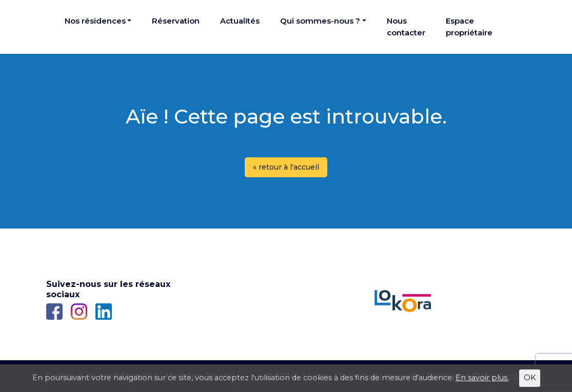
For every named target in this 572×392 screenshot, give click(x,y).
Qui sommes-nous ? (320, 21)
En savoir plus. (482, 378)
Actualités (240, 21)
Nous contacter (406, 27)
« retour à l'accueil (286, 167)
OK (530, 378)
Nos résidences (95, 21)
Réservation (176, 21)
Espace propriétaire (469, 27)
